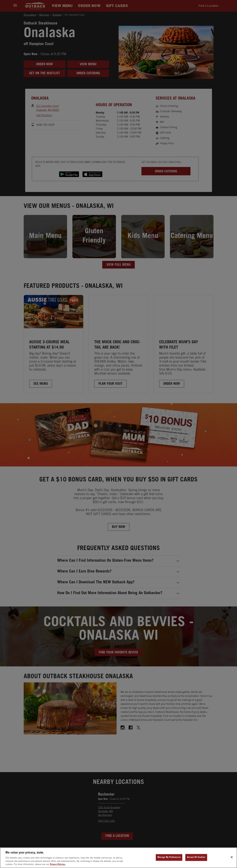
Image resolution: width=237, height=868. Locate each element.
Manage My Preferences (169, 859)
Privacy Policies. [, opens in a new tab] (58, 866)
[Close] (232, 859)
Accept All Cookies (196, 859)
